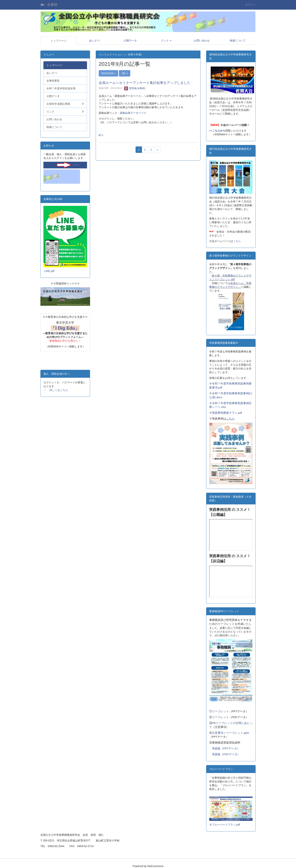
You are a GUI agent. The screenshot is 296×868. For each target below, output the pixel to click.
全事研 (52, 5)
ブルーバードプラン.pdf (226, 825)
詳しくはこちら (59, 390)
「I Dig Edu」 (65, 328)
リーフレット (220, 711)
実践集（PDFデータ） (226, 754)
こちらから (219, 131)
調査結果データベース (133, 113)
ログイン (250, 5)
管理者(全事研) (135, 88)
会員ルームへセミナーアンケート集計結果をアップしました (145, 83)
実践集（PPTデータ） (226, 748)
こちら (237, 241)
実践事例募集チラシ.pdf (227, 413)
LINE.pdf (49, 271)
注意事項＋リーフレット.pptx (231, 733)
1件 (125, 73)
